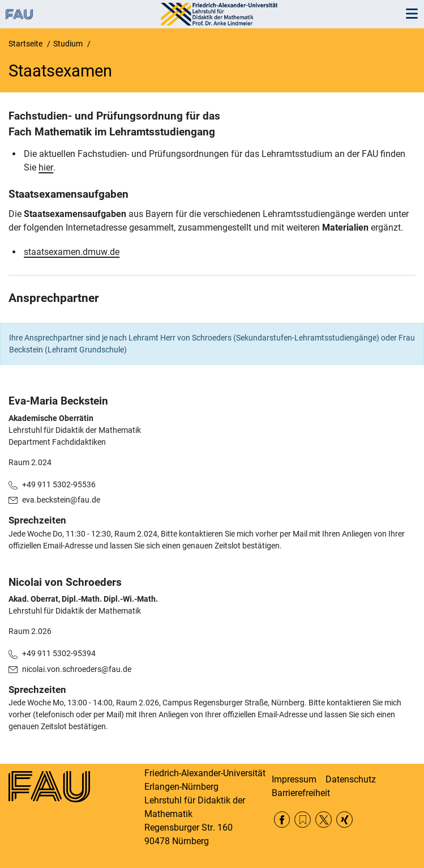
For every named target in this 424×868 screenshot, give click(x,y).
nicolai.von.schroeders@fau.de (77, 669)
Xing (344, 820)
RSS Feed (303, 820)
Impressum (294, 779)
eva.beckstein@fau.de (61, 500)
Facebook (282, 820)
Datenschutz (351, 779)
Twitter (324, 820)
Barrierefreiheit (301, 793)
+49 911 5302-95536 (59, 484)
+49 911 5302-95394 (59, 653)
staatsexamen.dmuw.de (72, 252)
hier (46, 167)
